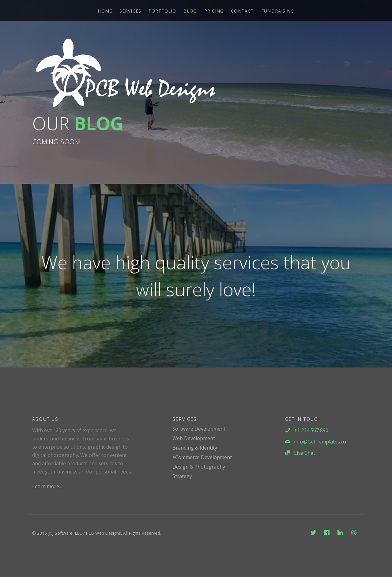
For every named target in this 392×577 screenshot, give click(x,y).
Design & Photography (199, 467)
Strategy (182, 476)
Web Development (194, 438)
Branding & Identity (195, 448)
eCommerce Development (202, 457)
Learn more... (47, 486)
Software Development (199, 429)
